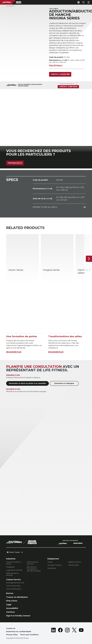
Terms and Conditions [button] (29, 635)
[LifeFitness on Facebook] (60, 632)
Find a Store (12, 601)
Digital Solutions (75, 562)
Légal (9, 605)
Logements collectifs (14, 570)
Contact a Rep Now (68, 87)
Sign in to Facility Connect (18, 616)
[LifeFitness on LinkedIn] (53, 632)
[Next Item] (89, 259)
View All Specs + (56, 65)
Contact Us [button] (11, 628)
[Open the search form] (84, 2)
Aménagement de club (15, 583)
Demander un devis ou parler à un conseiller (27, 383)
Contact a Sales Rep (60, 74)
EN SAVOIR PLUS (14, 352)
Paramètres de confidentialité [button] (19, 632)
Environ (10, 593)
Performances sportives (32, 563)
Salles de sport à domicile (12, 574)
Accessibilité (12, 608)
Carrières (10, 612)
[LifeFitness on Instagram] (67, 632)
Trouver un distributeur (17, 597)
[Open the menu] (89, 2)
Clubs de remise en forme (14, 563)
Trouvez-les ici (15, 163)
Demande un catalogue (64, 383)
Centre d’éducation (14, 589)
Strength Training (54, 565)
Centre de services (13, 586)
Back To (10, 6)
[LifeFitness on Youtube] (81, 632)
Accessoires (52, 568)
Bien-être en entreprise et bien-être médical (34, 569)
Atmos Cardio (73, 565)
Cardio (50, 562)
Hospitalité (10, 567)
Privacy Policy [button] (12, 635)
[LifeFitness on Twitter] (74, 632)
